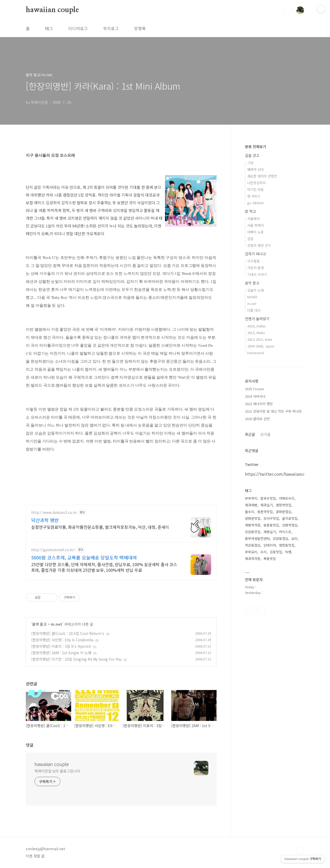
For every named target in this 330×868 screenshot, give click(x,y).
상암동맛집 (253, 532)
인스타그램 (250, 611)
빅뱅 (288, 552)
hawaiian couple (52, 10)
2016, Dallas (257, 326)
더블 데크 (254, 310)
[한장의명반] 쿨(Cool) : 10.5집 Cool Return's (68, 633)
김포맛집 (276, 552)
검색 (288, 10)
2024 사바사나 (255, 396)
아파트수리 (287, 498)
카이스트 (285, 532)
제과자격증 (253, 559)
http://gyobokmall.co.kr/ (53, 550)
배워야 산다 (255, 169)
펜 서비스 (254, 196)
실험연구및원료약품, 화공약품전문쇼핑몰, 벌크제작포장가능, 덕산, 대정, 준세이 (100, 527)
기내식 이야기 (257, 274)
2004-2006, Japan (261, 346)
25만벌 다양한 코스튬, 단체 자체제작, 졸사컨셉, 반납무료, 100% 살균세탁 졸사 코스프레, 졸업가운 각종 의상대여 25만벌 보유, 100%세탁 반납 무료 (104, 567)
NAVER (252, 297)
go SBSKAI (255, 203)
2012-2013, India (260, 339)
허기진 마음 (255, 189)
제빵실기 (270, 532)
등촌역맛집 (265, 512)
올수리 (250, 512)
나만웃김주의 (257, 183)
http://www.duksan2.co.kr (54, 512)
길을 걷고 (252, 155)
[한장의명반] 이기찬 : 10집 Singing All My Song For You (76, 659)
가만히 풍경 (255, 268)
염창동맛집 (287, 545)
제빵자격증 (253, 525)
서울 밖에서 (255, 225)
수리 (263, 552)
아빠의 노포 (255, 232)
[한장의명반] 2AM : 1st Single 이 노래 (61, 653)
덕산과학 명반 (45, 520)
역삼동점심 (253, 545)
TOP (300, 851)
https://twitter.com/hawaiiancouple (280, 474)
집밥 (250, 239)
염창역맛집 (284, 505)
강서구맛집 (271, 518)
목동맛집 (270, 559)
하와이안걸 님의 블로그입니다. (58, 771)
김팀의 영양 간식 (259, 245)
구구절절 (253, 261)
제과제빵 (251, 505)
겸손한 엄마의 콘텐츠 (262, 176)
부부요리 (251, 552)
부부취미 (251, 498)
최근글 (250, 434)
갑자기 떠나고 (255, 254)
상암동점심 (280, 538)
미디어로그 (78, 28)
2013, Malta (256, 333)
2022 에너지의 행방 (259, 404)
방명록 (140, 28)
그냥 (250, 163)
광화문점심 (284, 512)
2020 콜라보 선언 (257, 419)
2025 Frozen (254, 389)
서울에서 (253, 219)
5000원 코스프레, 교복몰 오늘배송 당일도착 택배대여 (84, 557)
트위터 (261, 611)
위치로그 (111, 28)
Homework (256, 353)
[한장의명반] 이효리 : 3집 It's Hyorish (61, 646)
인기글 (265, 434)
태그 (49, 28)
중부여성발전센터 (257, 538)
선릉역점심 (290, 525)
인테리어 (270, 545)
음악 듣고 (39, 624)
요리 (294, 538)
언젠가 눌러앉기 (257, 319)
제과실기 (267, 505)
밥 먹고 (250, 211)
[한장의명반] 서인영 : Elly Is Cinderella (62, 640)
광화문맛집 (253, 518)
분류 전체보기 (255, 147)
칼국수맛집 (268, 498)
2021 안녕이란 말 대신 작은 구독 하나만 (273, 411)
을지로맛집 (290, 518)
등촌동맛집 (271, 525)
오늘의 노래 (255, 290)
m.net (56, 624)
